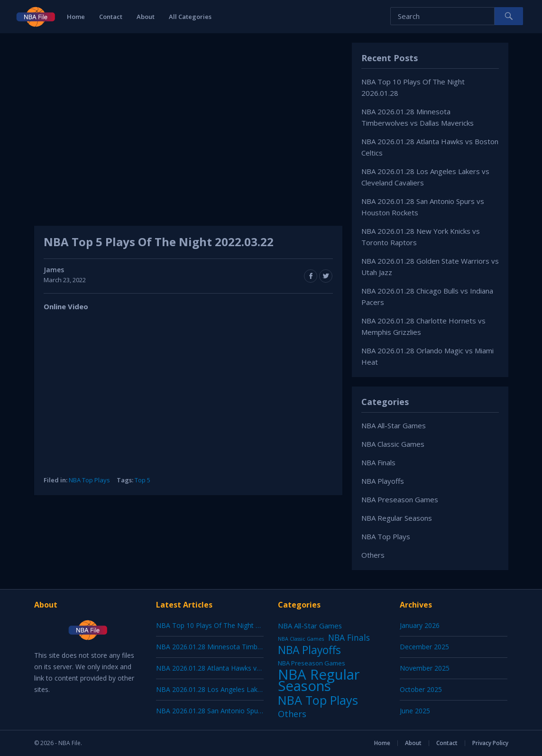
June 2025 (415, 711)
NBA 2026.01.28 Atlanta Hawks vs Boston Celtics (231, 668)
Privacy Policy (490, 743)
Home (76, 17)
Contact (111, 17)
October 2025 (421, 689)
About (146, 17)
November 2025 (425, 668)
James (54, 270)
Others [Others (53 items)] (292, 714)
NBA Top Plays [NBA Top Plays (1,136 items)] (318, 700)
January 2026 (420, 625)
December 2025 (424, 647)
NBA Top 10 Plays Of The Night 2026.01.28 (222, 625)
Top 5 (142, 480)
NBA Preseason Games (400, 499)
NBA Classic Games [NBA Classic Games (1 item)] (301, 639)
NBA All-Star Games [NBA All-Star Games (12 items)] (310, 626)
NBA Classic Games (393, 444)
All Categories (190, 17)
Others (373, 555)
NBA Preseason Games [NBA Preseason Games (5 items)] (312, 663)
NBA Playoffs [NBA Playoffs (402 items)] (309, 650)
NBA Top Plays (89, 480)
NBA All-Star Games (394, 425)
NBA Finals (378, 462)
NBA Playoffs (383, 481)
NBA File (69, 743)
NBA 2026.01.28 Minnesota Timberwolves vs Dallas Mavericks (252, 647)
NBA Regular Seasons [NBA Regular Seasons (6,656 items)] (319, 680)
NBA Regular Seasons (397, 518)
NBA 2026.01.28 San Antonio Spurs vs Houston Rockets (242, 711)
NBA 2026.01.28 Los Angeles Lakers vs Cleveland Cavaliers (246, 689)
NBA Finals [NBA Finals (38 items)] (349, 637)
